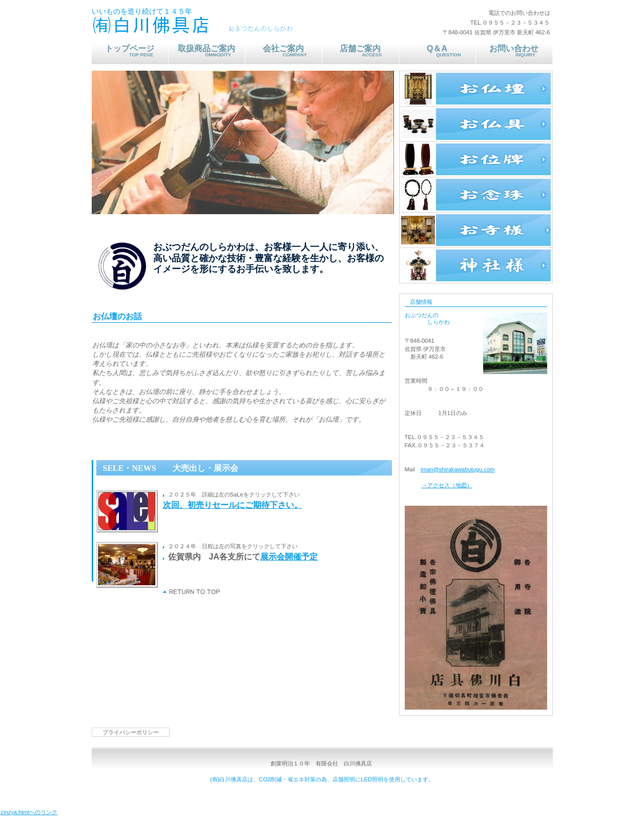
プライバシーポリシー (131, 732)
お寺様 (476, 230)
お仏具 (476, 124)
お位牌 (476, 159)
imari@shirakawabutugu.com (458, 469)
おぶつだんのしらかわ (227, 26)
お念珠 (476, 195)
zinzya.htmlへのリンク (29, 812)
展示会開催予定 (289, 557)
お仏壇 (476, 89)
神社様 (476, 265)
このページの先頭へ (192, 592)
